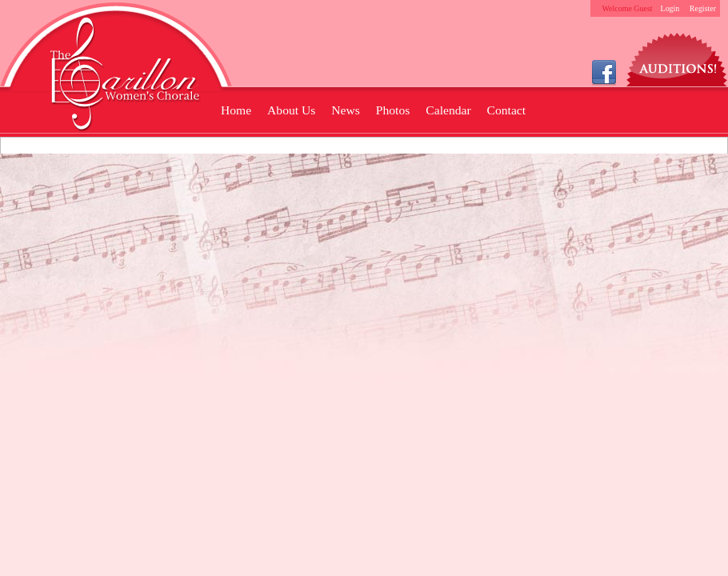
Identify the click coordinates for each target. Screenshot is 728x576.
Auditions (677, 56)
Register (703, 8)
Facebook (604, 72)
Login (670, 8)
